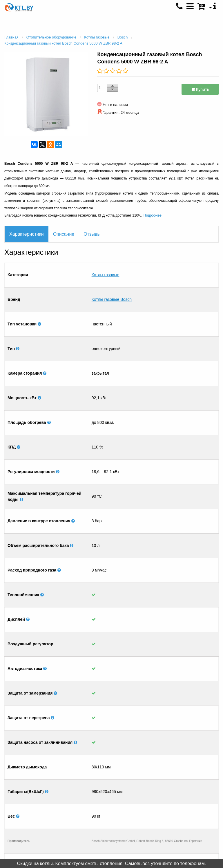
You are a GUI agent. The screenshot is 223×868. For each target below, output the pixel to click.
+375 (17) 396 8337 (177, 793)
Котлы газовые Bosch (112, 276)
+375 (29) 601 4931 (177, 788)
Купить (200, 89)
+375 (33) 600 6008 (177, 799)
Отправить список (46, 805)
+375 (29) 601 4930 (177, 781)
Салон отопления (46, 787)
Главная (46, 775)
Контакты (46, 781)
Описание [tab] (64, 234)
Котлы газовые (106, 267)
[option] (46, 94)
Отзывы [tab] (92, 234)
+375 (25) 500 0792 (177, 805)
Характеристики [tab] (27, 234)
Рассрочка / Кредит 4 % (46, 799)
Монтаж (46, 793)
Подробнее (153, 215)
